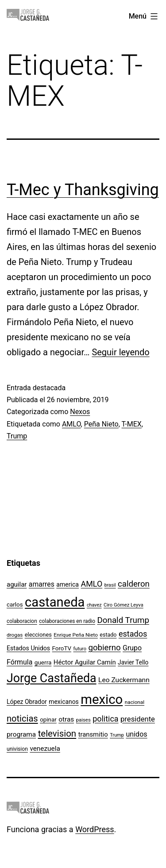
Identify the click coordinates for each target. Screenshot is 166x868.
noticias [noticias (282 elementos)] (22, 718)
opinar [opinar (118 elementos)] (48, 720)
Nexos (80, 412)
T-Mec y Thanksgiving (83, 190)
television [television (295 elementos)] (57, 734)
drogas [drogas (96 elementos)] (15, 635)
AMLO (71, 424)
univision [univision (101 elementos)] (17, 749)
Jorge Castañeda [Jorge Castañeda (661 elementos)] (52, 678)
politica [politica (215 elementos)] (105, 719)
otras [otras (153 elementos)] (66, 719)
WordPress (95, 829)
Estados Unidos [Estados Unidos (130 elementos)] (28, 648)
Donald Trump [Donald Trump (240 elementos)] (123, 620)
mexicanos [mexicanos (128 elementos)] (64, 702)
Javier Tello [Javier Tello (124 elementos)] (133, 662)
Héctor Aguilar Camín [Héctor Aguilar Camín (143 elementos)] (85, 662)
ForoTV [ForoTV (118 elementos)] (62, 648)
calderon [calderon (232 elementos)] (134, 584)
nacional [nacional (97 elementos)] (135, 702)
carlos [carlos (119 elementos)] (15, 605)
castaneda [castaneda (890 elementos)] (55, 602)
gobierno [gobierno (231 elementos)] (104, 648)
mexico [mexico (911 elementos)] (102, 699)
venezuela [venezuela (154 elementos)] (45, 749)
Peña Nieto (101, 424)
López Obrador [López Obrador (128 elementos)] (27, 702)
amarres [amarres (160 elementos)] (42, 584)
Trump (17, 436)
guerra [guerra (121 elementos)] (43, 662)
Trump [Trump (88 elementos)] (117, 735)
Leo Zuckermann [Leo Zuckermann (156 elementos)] (124, 680)
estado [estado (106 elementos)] (108, 635)
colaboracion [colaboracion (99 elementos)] (22, 621)
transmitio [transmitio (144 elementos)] (93, 734)
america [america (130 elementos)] (68, 584)
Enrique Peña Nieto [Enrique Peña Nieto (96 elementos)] (76, 635)
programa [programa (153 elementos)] (21, 734)
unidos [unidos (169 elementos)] (136, 734)
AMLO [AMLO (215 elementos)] (92, 584)
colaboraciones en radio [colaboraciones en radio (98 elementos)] (67, 621)
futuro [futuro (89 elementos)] (80, 649)
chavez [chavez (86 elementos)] (94, 605)
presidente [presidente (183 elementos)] (138, 719)
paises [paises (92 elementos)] (83, 720)
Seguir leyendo (120, 352)
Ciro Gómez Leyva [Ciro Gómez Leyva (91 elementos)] (124, 605)
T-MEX (132, 424)
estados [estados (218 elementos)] (133, 634)
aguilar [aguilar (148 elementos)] (17, 584)
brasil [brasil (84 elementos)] (110, 585)
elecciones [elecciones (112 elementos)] (38, 635)
